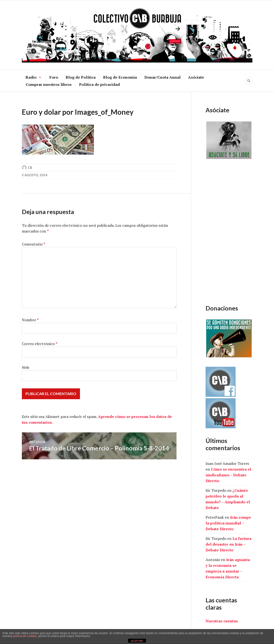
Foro (54, 77)
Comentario (33, 244)
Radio (31, 77)
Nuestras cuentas (222, 621)
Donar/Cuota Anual (162, 77)
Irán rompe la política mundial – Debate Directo (228, 523)
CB (30, 168)
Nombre (30, 320)
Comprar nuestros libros (49, 84)
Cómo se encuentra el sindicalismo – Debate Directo (228, 475)
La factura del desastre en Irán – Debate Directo (228, 544)
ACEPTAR (137, 641)
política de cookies (25, 636)
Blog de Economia (120, 77)
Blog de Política (81, 77)
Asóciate (196, 77)
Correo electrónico (40, 344)
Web (26, 367)
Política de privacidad (99, 84)
